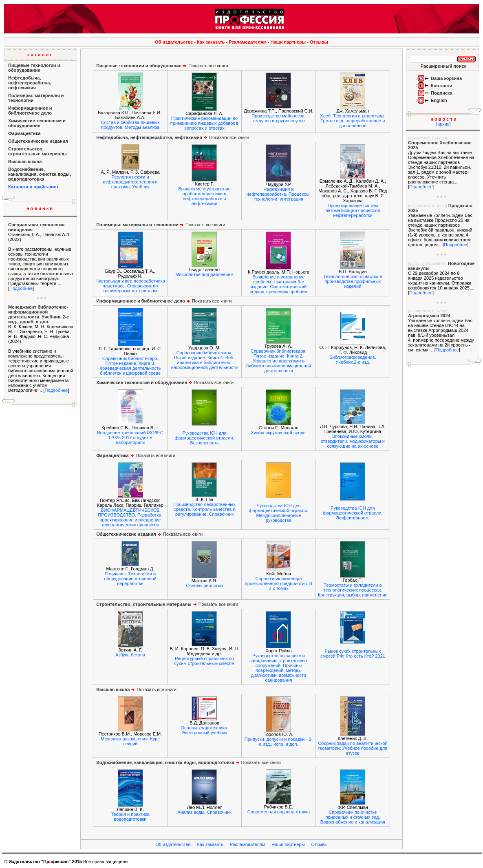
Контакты (441, 86)
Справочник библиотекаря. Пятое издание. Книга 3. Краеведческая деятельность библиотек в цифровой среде (130, 366)
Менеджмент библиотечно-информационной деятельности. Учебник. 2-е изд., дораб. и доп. (39, 314)
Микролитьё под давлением (204, 274)
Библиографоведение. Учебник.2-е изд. (353, 360)
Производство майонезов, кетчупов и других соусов (279, 118)
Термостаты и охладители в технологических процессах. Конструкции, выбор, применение (353, 590)
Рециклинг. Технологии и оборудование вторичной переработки (130, 579)
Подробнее (21, 288)
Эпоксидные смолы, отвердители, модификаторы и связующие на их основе (353, 441)
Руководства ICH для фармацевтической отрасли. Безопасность (205, 438)
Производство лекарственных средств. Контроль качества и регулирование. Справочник (204, 509)
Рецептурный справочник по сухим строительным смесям (205, 661)
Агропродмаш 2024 (429, 316)
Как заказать (211, 42)
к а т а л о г (40, 55)
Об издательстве (174, 42)
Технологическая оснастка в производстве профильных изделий (353, 281)
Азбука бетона (130, 655)
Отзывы (319, 42)
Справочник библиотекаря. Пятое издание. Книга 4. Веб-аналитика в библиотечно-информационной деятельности (204, 360)
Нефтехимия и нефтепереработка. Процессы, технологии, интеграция (279, 194)
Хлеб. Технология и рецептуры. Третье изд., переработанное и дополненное (353, 121)
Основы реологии (204, 585)
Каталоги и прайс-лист (33, 187)
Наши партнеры (288, 42)
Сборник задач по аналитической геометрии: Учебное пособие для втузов (353, 748)
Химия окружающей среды (279, 433)
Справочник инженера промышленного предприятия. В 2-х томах (279, 583)
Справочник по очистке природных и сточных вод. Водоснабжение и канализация (353, 817)
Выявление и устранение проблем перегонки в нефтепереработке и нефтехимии (204, 196)
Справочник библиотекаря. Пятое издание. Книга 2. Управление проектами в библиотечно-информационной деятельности (279, 361)
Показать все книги (162, 66)
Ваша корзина (446, 78)
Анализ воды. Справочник (204, 812)
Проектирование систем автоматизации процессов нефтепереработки (353, 210)
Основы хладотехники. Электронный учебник (205, 730)
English (439, 100)
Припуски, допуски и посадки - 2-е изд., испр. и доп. (279, 742)
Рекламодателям (248, 42)
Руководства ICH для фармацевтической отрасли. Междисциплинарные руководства (278, 513)
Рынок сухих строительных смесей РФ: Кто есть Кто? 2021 (353, 654)
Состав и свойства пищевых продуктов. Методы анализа (130, 125)
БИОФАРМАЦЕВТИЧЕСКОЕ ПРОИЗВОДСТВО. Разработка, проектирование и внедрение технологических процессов (130, 517)
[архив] (443, 124)
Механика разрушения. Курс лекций (130, 741)
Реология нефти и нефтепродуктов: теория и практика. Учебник (130, 182)
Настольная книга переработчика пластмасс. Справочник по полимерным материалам (130, 286)
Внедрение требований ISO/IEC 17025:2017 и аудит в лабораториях (130, 437)
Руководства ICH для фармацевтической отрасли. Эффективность (353, 513)
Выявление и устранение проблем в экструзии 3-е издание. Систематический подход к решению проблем (279, 284)
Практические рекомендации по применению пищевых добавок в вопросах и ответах (204, 123)
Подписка (442, 93)
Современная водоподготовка (279, 812)
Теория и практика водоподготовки (130, 817)
